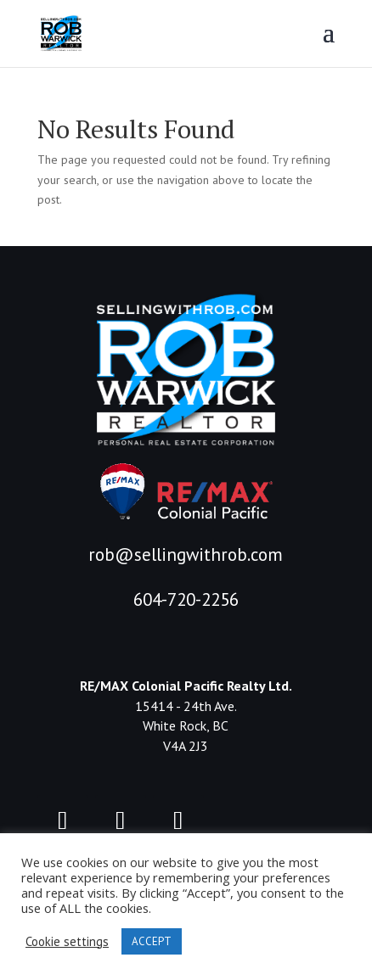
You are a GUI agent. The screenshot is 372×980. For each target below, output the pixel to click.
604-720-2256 (186, 599)
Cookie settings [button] (67, 942)
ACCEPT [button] (152, 941)
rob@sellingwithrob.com (186, 554)
